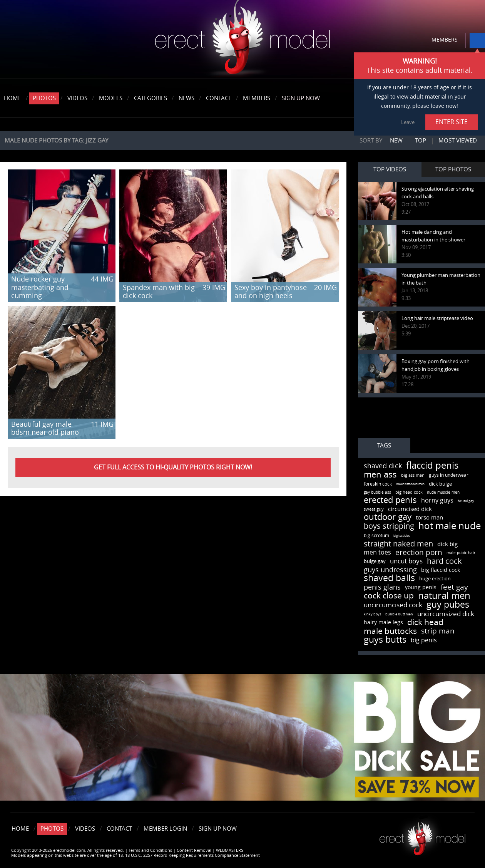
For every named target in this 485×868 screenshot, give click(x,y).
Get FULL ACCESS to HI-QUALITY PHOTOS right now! (173, 467)
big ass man (413, 475)
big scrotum (376, 536)
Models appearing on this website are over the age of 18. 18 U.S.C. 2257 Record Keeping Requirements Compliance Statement (135, 855)
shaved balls (389, 578)
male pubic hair (461, 553)
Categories (151, 98)
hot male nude (450, 526)
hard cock (444, 561)
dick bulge (440, 484)
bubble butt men (399, 614)
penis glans (382, 587)
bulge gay (375, 561)
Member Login (165, 829)
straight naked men (398, 544)
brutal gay (466, 501)
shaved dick (383, 466)
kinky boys (372, 614)
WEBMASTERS (230, 850)
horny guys (437, 500)
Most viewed (458, 141)
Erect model (422, 836)
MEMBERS (445, 40)
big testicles (402, 536)
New (396, 141)
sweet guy (374, 509)
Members (257, 98)
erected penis (390, 500)
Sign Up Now (301, 98)
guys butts (385, 640)
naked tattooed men (410, 484)
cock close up (389, 596)
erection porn (419, 552)
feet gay (454, 587)
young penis (421, 587)
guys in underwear (449, 475)
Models (111, 98)
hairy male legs (383, 623)
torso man (429, 518)
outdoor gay (388, 517)
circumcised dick (410, 509)
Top (421, 141)
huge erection (435, 579)
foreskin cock (378, 484)
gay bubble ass (377, 493)
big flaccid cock (441, 570)
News (186, 98)
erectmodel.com (242, 40)
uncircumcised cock (393, 605)
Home (13, 98)
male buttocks (390, 631)
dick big (447, 544)
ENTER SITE (452, 122)
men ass (380, 475)
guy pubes (448, 605)
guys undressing (390, 570)
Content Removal (194, 850)
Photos (44, 98)
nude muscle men (443, 493)
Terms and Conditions (150, 850)
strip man (438, 631)
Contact (219, 98)
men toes (377, 552)
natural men (444, 596)
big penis (424, 640)
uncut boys (406, 561)
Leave (408, 122)
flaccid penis (432, 466)
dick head (425, 622)
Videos (77, 98)
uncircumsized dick (446, 614)
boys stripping (389, 526)
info (477, 40)
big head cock (409, 492)
